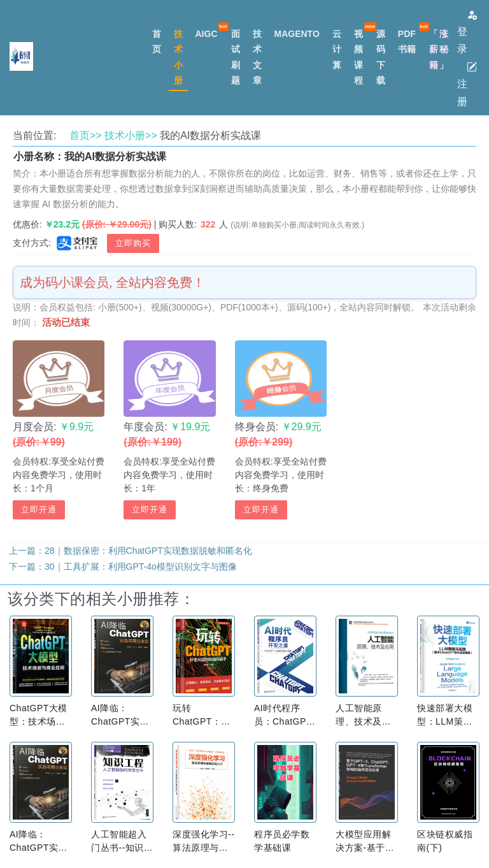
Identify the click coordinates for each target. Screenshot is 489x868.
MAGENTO (297, 34)
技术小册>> (131, 135)
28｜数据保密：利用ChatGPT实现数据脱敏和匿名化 (148, 551)
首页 (157, 41)
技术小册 (178, 57)
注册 (467, 84)
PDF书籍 (407, 41)
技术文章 (257, 57)
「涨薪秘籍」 (439, 49)
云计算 (337, 49)
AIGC (207, 34)
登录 (467, 32)
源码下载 (381, 57)
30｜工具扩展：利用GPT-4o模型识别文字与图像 (141, 567)
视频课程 (358, 57)
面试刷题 (236, 57)
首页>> (86, 135)
